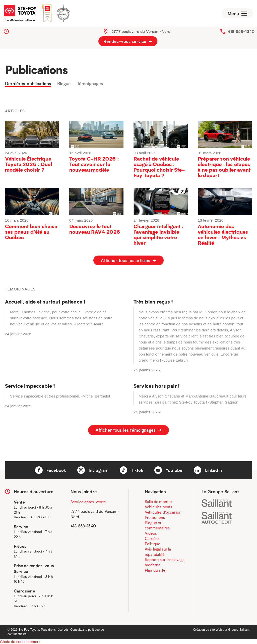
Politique (152, 543)
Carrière (152, 538)
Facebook (51, 469)
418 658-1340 (241, 32)
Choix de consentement (20, 641)
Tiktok (132, 469)
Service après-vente (88, 501)
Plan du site (155, 570)
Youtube (168, 469)
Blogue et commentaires (157, 525)
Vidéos (151, 533)
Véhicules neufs (158, 506)
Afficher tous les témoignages (129, 430)
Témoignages (90, 85)
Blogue (64, 85)
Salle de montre (158, 501)
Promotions (155, 517)
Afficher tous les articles (128, 262)
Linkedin (208, 469)
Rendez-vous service (128, 42)
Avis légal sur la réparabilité (158, 551)
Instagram (93, 469)
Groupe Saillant (239, 629)
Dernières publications (28, 85)
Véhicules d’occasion (163, 512)
